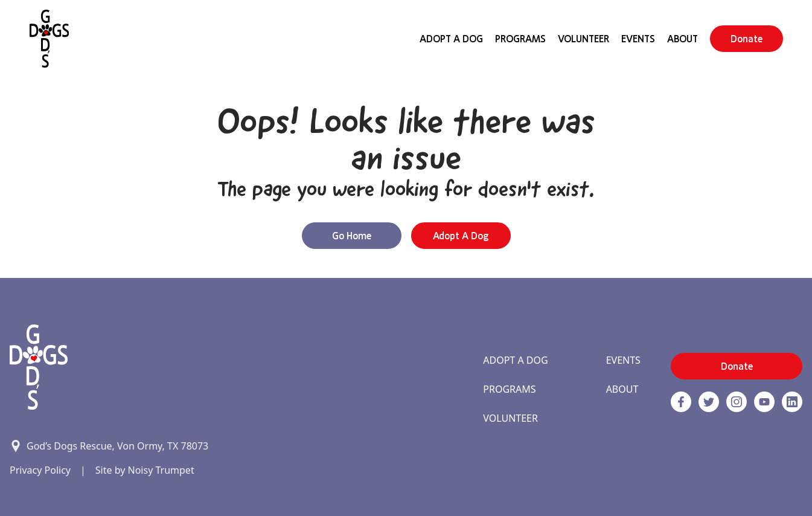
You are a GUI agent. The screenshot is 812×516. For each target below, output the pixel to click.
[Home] (49, 39)
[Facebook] (681, 402)
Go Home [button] (352, 236)
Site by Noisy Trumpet (145, 470)
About (683, 39)
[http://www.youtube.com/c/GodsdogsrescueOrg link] (764, 402)
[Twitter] (709, 402)
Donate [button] (746, 39)
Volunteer (583, 39)
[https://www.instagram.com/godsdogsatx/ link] (737, 402)
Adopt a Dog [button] (461, 236)
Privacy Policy (40, 470)
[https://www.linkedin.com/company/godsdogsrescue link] (792, 402)
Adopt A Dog (451, 39)
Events (638, 39)
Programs (520, 39)
